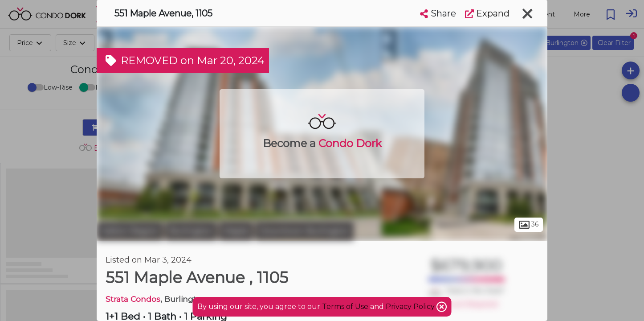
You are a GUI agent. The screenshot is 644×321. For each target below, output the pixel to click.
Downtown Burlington (304, 231)
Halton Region (130, 231)
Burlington (191, 231)
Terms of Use (345, 307)
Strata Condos (133, 299)
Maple (236, 231)
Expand (487, 13)
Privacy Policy (411, 307)
